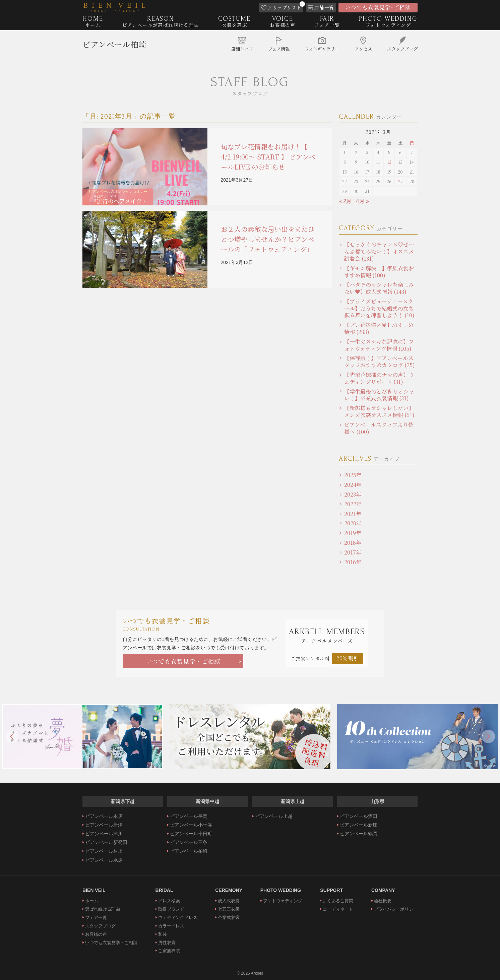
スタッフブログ (100, 926)
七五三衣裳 (229, 909)
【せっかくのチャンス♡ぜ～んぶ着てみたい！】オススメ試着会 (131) (379, 251)
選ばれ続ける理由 (103, 909)
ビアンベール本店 (104, 816)
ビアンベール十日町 (191, 834)
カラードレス (171, 926)
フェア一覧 (96, 918)
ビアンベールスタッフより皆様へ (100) (379, 428)
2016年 (353, 562)
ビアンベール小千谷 (191, 825)
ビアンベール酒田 (359, 816)
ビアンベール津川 (104, 834)
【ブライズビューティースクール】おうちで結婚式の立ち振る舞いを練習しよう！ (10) (379, 308)
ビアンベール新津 (104, 825)
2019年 (353, 533)
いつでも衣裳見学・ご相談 (183, 661)
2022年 (353, 504)
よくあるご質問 (338, 901)
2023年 (353, 494)
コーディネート (338, 909)
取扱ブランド (171, 909)
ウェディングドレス (178, 918)
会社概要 (383, 901)
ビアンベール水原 (104, 860)
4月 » (363, 201)
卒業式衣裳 (229, 918)
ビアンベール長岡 (189, 816)
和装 (163, 934)
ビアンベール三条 (189, 842)
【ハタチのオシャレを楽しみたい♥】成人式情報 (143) (379, 288)
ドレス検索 (169, 901)
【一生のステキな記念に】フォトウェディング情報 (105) (379, 345)
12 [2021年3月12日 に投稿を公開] (389, 162)
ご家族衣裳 (169, 951)
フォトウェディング (283, 901)
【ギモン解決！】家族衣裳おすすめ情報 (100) (379, 272)
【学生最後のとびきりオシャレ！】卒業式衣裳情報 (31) (379, 395)
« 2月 (345, 201)
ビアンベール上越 (274, 816)
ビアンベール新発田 (106, 842)
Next (488, 736)
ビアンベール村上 (104, 851)
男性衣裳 (167, 943)
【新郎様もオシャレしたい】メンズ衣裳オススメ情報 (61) (379, 411)
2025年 (353, 475)
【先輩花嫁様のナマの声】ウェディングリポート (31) (379, 378)
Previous (12, 736)
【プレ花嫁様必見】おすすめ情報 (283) (379, 328)
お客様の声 (96, 934)
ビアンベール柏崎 (114, 45)
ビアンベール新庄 (359, 825)
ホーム (92, 901)
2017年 (353, 552)
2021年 (353, 514)
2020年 (353, 523)
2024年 (353, 485)
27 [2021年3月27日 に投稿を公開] (400, 181)
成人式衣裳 (229, 901)
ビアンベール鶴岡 (359, 834)
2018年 (353, 543)
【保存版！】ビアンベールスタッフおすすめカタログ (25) (380, 362)
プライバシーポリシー (396, 909)
